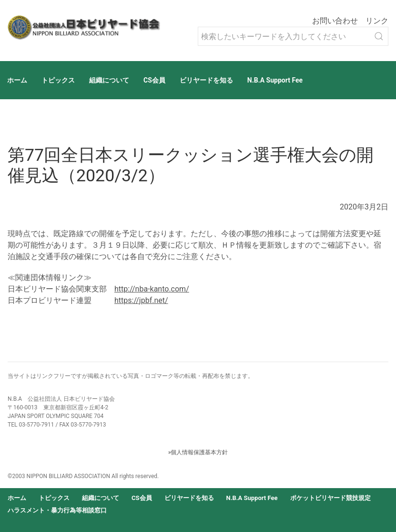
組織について (109, 80)
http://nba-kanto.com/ (152, 289)
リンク (377, 21)
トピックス (58, 80)
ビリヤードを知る (206, 80)
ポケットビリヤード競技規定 (330, 498)
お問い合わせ (335, 21)
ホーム (17, 80)
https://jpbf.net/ (141, 300)
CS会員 (154, 80)
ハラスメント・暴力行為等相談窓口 (57, 510)
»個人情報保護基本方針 (198, 452)
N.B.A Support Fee (275, 80)
